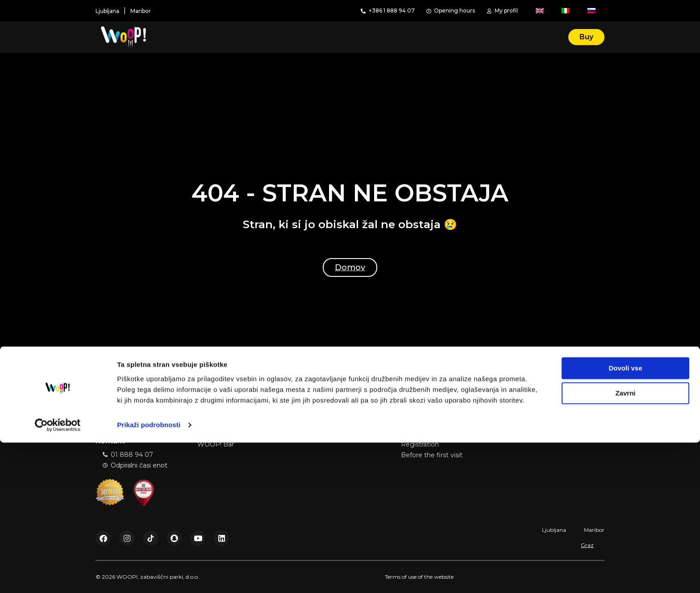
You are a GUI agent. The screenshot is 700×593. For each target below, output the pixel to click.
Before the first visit (432, 455)
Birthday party (219, 434)
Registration (420, 444)
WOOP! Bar (216, 444)
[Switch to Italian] (566, 11)
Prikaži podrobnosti (149, 575)
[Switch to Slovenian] (592, 11)
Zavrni (625, 544)
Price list (516, 434)
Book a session (424, 434)
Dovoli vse (625, 519)
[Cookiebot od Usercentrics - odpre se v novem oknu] (58, 576)
